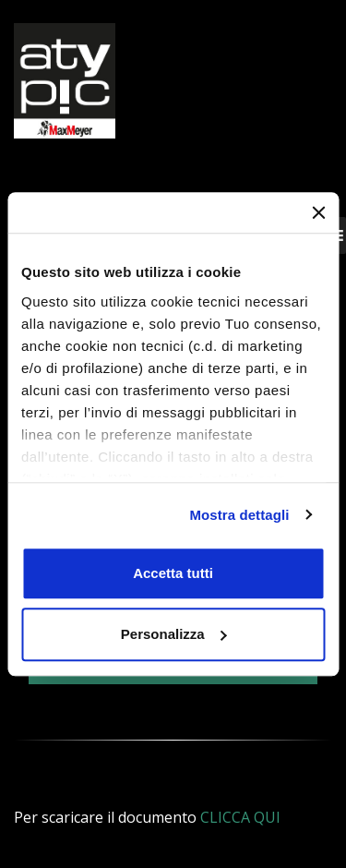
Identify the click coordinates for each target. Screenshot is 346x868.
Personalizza (174, 634)
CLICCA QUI (240, 817)
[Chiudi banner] (318, 212)
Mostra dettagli (239, 515)
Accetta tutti (173, 573)
